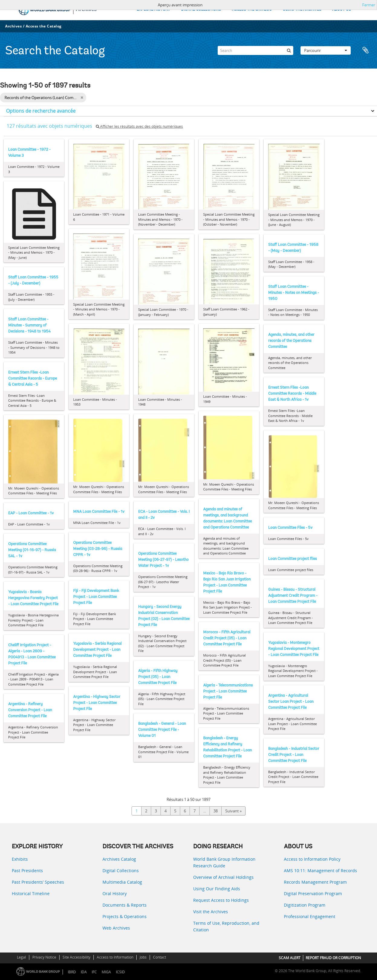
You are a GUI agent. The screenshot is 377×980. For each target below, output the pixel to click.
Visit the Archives (211, 912)
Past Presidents (27, 871)
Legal (21, 957)
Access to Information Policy (312, 859)
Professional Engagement (310, 916)
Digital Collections (121, 871)
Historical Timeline (31, 893)
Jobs (143, 957)
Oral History (115, 893)
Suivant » (233, 811)
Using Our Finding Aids (217, 889)
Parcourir (326, 50)
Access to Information (115, 957)
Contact (159, 957)
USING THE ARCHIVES (302, 10)
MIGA (106, 972)
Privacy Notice (44, 957)
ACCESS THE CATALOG (252, 10)
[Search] (255, 50)
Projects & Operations (125, 916)
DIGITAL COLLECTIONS (201, 10)
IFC (94, 972)
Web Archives (116, 928)
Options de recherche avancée (41, 111)
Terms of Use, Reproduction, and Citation (226, 926)
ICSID (120, 972)
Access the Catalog (44, 26)
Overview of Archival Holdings (223, 877)
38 (216, 811)
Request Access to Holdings (221, 900)
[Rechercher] (289, 50)
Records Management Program (315, 882)
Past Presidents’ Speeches (38, 882)
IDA (84, 972)
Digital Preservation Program (313, 893)
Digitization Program (305, 905)
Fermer (369, 5)
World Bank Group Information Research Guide (224, 862)
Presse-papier (366, 50)
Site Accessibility (76, 957)
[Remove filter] (82, 98)
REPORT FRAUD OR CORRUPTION (333, 958)
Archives (13, 26)
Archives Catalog (119, 859)
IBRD (72, 972)
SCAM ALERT (290, 958)
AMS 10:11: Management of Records (320, 871)
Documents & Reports (125, 905)
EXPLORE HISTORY (153, 10)
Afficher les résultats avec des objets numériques (139, 126)
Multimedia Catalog (122, 882)
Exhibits (20, 859)
